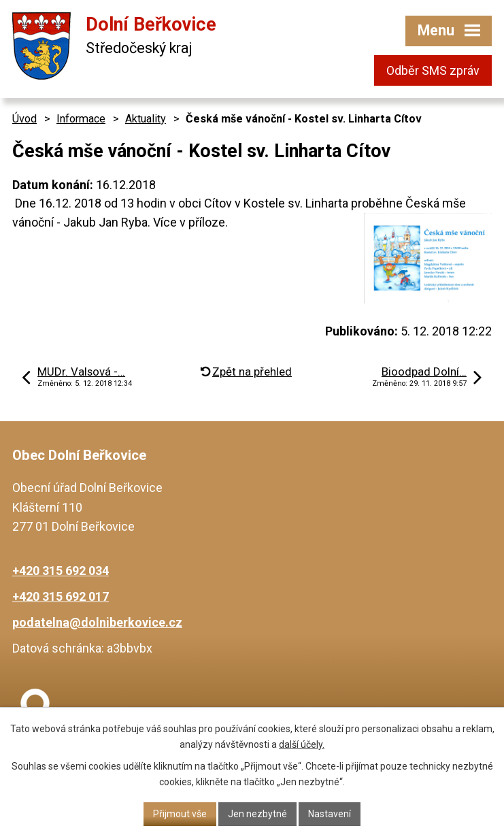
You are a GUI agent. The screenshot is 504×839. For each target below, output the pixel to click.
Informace (81, 119)
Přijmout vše (180, 814)
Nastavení (330, 814)
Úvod (24, 119)
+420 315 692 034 (61, 571)
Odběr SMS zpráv (433, 70)
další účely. (302, 744)
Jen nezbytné (257, 814)
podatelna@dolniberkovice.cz (97, 622)
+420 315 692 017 (61, 596)
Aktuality (146, 119)
